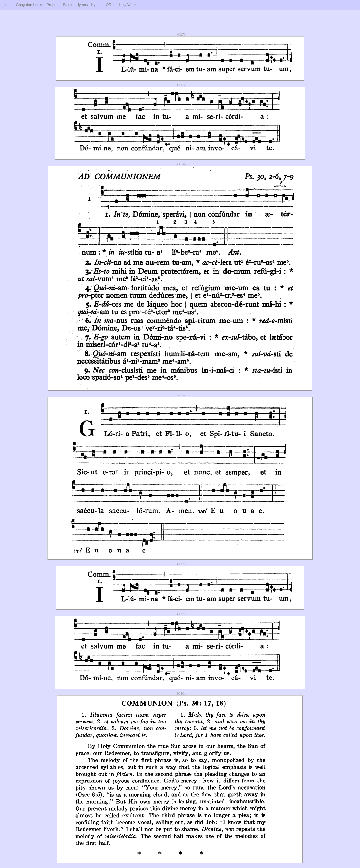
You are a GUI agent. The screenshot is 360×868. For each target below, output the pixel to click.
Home (8, 5)
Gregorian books (30, 5)
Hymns (82, 5)
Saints (68, 5)
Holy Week (128, 5)
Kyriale (97, 5)
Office (111, 5)
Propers (53, 5)
